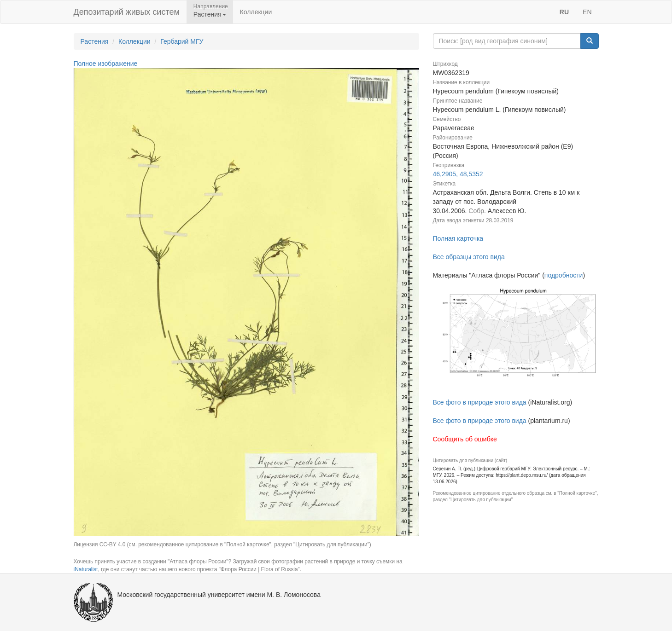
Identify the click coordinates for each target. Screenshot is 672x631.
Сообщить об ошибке (465, 439)
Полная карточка (458, 238)
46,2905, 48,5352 (458, 174)
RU (564, 12)
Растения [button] (210, 14)
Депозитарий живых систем (127, 12)
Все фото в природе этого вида (480, 402)
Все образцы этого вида (469, 257)
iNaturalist (86, 569)
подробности (564, 275)
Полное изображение (106, 64)
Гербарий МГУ (182, 41)
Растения (95, 41)
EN (587, 12)
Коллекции (256, 12)
